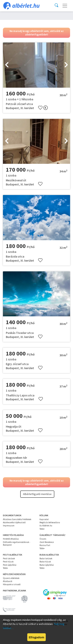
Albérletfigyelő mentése (37, 494)
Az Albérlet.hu (46, 526)
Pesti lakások (9, 558)
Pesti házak (8, 562)
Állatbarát (8, 581)
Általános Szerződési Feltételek (17, 519)
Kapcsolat (44, 519)
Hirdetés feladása (11, 539)
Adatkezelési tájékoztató (14, 522)
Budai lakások (46, 558)
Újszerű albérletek (11, 578)
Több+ (42, 529)
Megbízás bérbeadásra (50, 522)
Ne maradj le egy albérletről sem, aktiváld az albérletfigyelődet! (37, 33)
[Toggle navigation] (65, 6)
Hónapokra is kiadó (12, 584)
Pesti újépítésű (10, 565)
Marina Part (45, 545)
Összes (43, 539)
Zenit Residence (47, 542)
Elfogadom (36, 637)
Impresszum (9, 526)
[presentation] (7, 65)
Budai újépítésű (47, 565)
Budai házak (45, 562)
